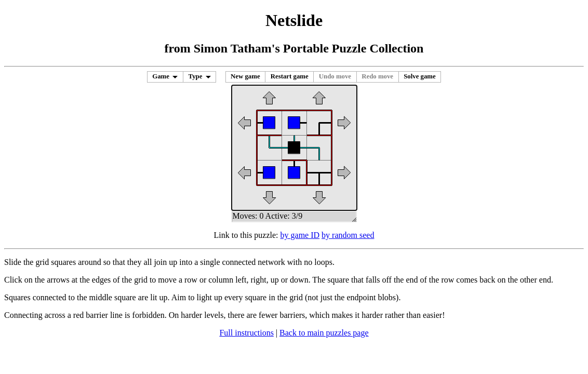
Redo (377, 76)
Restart (290, 76)
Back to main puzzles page (324, 333)
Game (161, 76)
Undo (335, 76)
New (245, 76)
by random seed (348, 235)
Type (196, 76)
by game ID (300, 235)
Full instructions (246, 333)
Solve (420, 76)
